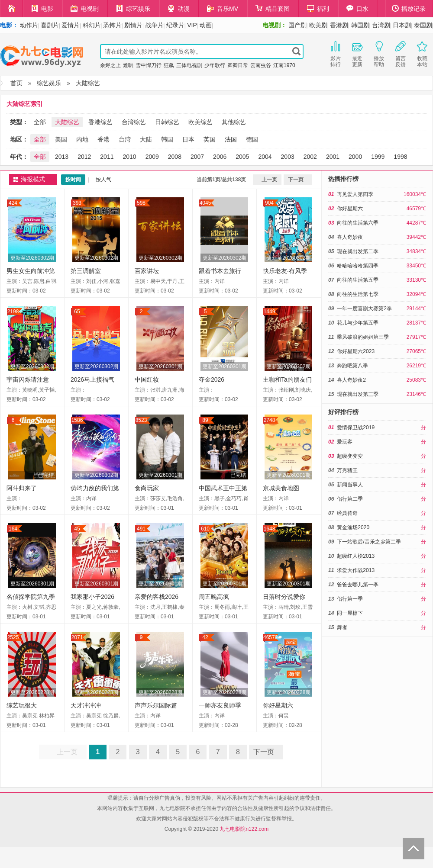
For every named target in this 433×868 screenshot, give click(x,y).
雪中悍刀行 (149, 65)
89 (205, 420)
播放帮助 (379, 53)
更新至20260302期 (32, 258)
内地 (82, 139)
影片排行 (336, 53)
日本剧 (402, 25)
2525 (13, 637)
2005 (242, 157)
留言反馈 (401, 53)
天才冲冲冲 (86, 705)
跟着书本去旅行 (220, 271)
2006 (220, 157)
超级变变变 (350, 456)
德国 (252, 139)
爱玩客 (345, 442)
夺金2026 (212, 379)
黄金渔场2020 (353, 527)
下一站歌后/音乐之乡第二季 (369, 542)
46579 (270, 637)
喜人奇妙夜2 (351, 380)
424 (13, 203)
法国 (231, 139)
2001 (333, 157)
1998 (400, 157)
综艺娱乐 (133, 8)
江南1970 (284, 65)
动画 (206, 25)
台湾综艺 (134, 122)
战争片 (155, 25)
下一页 (296, 180)
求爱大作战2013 (356, 570)
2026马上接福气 (92, 379)
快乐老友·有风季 (285, 271)
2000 (355, 157)
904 (269, 203)
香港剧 (339, 25)
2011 (107, 157)
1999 (378, 157)
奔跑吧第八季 (352, 366)
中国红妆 (147, 379)
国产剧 (297, 25)
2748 (270, 420)
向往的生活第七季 (358, 294)
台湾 (125, 139)
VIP (192, 25)
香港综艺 (100, 122)
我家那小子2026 (92, 597)
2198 (13, 312)
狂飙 (169, 65)
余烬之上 (110, 65)
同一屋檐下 (350, 613)
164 (13, 529)
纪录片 (175, 25)
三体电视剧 (189, 65)
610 (205, 529)
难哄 (128, 65)
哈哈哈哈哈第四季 (358, 266)
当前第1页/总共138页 (221, 180)
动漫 (179, 8)
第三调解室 (86, 271)
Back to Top (414, 849)
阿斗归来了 (22, 488)
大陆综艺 (88, 83)
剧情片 (133, 25)
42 (205, 637)
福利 (318, 8)
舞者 (342, 627)
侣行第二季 (350, 499)
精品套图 (273, 8)
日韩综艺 (167, 122)
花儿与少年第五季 (358, 323)
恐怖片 (113, 25)
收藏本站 (422, 53)
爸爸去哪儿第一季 (358, 585)
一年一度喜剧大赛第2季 (364, 309)
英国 (210, 139)
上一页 (269, 180)
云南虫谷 (261, 65)
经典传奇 (347, 513)
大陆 (146, 139)
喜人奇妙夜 (350, 237)
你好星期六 (278, 705)
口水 (357, 8)
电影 (42, 8)
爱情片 (71, 25)
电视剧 (85, 8)
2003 (288, 157)
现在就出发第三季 (358, 394)
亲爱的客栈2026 (157, 597)
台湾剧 (381, 25)
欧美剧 (318, 25)
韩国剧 (360, 25)
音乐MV (223, 8)
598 (141, 203)
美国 (61, 139)
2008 (175, 157)
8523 (141, 420)
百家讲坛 (147, 271)
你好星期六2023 (356, 351)
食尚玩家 (147, 488)
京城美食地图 (281, 488)
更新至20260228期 (32, 692)
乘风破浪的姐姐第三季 (363, 337)
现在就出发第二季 (358, 251)
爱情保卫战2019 (356, 428)
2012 (84, 157)
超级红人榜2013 (356, 556)
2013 (62, 157)
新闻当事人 (350, 485)
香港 (103, 139)
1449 (270, 312)
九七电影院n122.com (244, 829)
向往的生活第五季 (358, 280)
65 (77, 312)
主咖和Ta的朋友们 (287, 379)
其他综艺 (234, 122)
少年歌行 (215, 65)
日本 (188, 139)
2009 (152, 157)
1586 (77, 420)
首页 (16, 83)
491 (141, 529)
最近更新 (357, 53)
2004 (265, 157)
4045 (205, 203)
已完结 (46, 475)
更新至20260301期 (160, 366)
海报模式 (33, 179)
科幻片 (92, 25)
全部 (40, 122)
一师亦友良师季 (220, 705)
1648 (270, 529)
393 (77, 203)
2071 (77, 637)
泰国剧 (423, 25)
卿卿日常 (238, 65)
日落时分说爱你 (284, 597)
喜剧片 (50, 25)
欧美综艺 (200, 122)
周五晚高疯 (214, 597)
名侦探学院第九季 (31, 597)
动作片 (29, 25)
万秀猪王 (347, 470)
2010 (129, 157)
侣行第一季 (350, 599)
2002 (310, 157)
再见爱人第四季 (355, 194)
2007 (197, 157)
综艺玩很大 (22, 705)
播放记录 (409, 8)
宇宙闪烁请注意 (28, 379)
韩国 (167, 139)
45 (77, 529)
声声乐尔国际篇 (156, 705)
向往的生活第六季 (358, 223)
